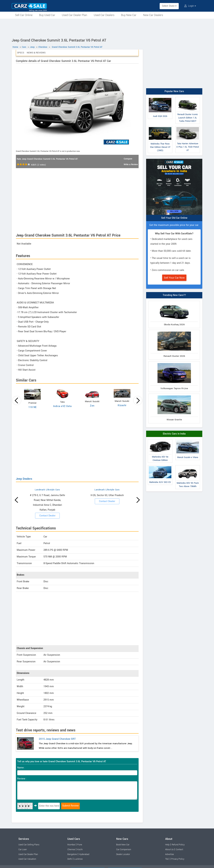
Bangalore (72, 854)
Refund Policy (178, 845)
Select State (169, 6)
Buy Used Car (47, 15)
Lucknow (78, 859)
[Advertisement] (107, 28)
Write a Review (131, 164)
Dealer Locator (123, 854)
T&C (167, 859)
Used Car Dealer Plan (74, 15)
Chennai (71, 849)
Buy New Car (129, 15)
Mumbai (71, 845)
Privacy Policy (178, 859)
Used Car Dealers (104, 15)
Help (167, 845)
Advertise (170, 854)
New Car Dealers (153, 15)
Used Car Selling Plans (29, 845)
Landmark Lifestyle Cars (47, 490)
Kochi (80, 849)
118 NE (33, 407)
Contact (179, 849)
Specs (21, 53)
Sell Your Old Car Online (174, 218)
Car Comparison (124, 849)
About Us (169, 849)
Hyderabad (84, 854)
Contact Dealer (47, 516)
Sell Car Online (24, 15)
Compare (128, 159)
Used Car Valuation (27, 859)
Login (190, 6)
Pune (80, 845)
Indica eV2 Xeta (62, 406)
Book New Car (123, 845)
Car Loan (23, 849)
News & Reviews (36, 53)
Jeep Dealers (24, 479)
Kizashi (122, 405)
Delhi (70, 859)
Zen (92, 406)
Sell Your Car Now (174, 278)
